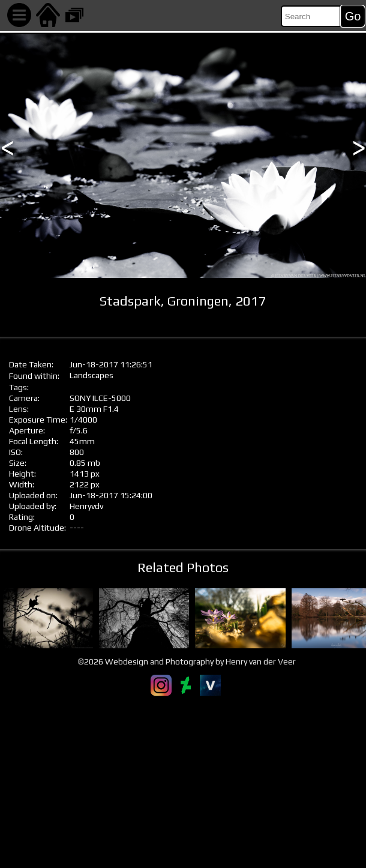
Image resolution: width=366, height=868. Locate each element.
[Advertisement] (183, 782)
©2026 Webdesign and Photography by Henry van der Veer (187, 662)
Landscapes (91, 375)
